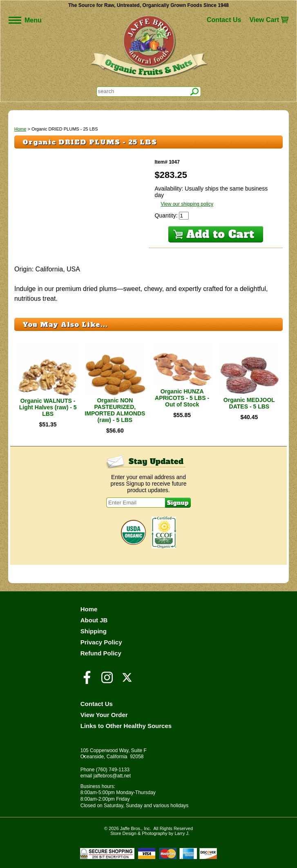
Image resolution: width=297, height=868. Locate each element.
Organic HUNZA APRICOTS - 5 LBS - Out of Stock (182, 398)
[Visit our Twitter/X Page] (127, 681)
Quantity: (167, 215)
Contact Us (224, 20)
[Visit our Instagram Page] (107, 681)
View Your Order (104, 715)
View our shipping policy (187, 204)
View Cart (264, 20)
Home (20, 129)
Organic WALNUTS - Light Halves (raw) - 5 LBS (48, 407)
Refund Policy (101, 653)
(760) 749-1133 (113, 770)
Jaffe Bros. (131, 828)
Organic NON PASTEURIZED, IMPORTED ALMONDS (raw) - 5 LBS (115, 410)
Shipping (94, 631)
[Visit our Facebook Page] (87, 681)
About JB (94, 620)
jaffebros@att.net (112, 776)
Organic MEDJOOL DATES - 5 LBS (249, 403)
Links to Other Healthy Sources (126, 726)
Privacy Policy (101, 642)
